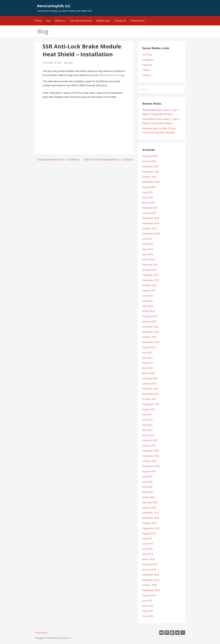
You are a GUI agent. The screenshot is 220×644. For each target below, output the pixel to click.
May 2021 (147, 425)
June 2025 (148, 192)
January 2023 (149, 322)
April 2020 (148, 492)
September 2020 (151, 466)
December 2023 (151, 275)
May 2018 (147, 611)
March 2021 (149, 435)
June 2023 (148, 296)
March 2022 (149, 373)
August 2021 (149, 409)
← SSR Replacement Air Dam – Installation (57, 160)
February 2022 (150, 378)
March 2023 (149, 311)
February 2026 (150, 156)
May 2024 (147, 249)
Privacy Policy (137, 21)
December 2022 (151, 327)
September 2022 (151, 342)
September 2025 (151, 182)
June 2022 (148, 358)
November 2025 (151, 172)
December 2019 (151, 513)
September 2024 (151, 234)
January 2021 (149, 446)
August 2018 (149, 595)
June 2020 (148, 482)
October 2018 (149, 585)
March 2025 (149, 203)
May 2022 (147, 363)
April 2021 (148, 430)
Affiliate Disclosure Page (112, 75)
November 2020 (151, 456)
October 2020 (149, 461)
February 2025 (150, 208)
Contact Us (120, 21)
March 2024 (149, 259)
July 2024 (147, 239)
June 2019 (148, 544)
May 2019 (147, 549)
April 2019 (148, 554)
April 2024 (148, 254)
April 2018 (148, 616)
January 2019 (149, 570)
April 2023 (148, 306)
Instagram (148, 60)
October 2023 (149, 285)
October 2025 (149, 177)
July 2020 (147, 477)
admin (70, 63)
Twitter (146, 70)
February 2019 (150, 564)
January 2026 (149, 161)
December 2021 (151, 389)
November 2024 (151, 223)
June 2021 (148, 420)
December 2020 (151, 451)
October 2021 (149, 399)
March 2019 (149, 559)
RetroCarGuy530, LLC (54, 6)
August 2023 (149, 290)
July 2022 (147, 353)
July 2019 (147, 539)
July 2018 (147, 601)
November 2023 (151, 280)
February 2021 (150, 440)
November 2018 (151, 580)
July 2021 (147, 414)
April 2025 (148, 197)
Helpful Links (103, 21)
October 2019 (149, 523)
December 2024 (151, 218)
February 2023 (150, 316)
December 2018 (151, 575)
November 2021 (151, 394)
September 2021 (151, 404)
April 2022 (148, 368)
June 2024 (148, 244)
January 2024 (149, 270)
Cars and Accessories (81, 21)
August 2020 (149, 471)
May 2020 (147, 487)
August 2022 (149, 347)
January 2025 (149, 213)
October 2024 (149, 229)
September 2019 (151, 528)
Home (38, 21)
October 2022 (149, 337)
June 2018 (148, 606)
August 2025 (149, 187)
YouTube (147, 54)
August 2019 (149, 533)
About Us (60, 21)
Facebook (147, 65)
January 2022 (149, 384)
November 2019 (151, 518)
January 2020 (149, 508)
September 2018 (151, 590)
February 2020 (150, 502)
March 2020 (149, 497)
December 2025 (151, 166)
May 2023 (147, 301)
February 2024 (150, 265)
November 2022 (151, 332)
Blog (48, 21)
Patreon (147, 75)
